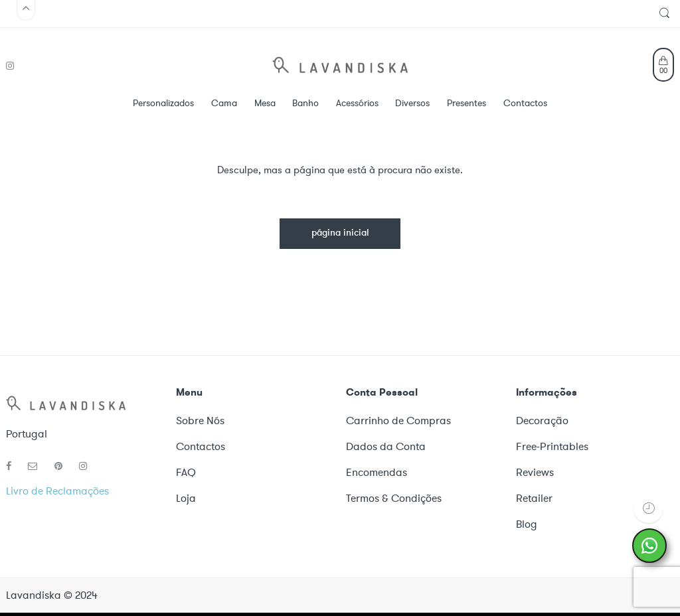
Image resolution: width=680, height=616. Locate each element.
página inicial (340, 233)
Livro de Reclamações (57, 491)
